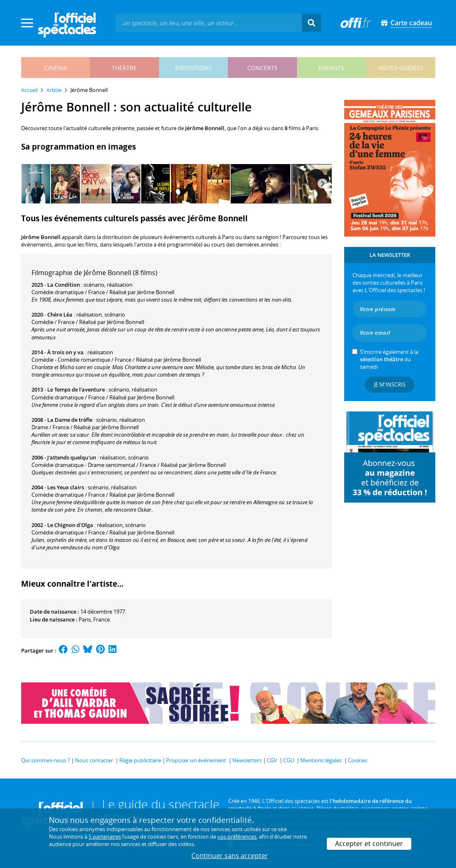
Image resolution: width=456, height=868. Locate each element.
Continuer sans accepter (230, 856)
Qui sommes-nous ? (46, 760)
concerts (262, 68)
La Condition (64, 285)
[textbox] (209, 23)
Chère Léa (60, 314)
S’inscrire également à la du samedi (389, 359)
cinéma (55, 68)
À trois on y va (65, 352)
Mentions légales (321, 760)
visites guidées (401, 68)
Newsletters (247, 760)
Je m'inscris (390, 384)
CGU (289, 760)
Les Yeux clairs (66, 487)
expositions (194, 68)
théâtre (124, 68)
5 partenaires (105, 837)
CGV (272, 760)
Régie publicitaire (140, 760)
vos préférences (237, 837)
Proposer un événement (196, 760)
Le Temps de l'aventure (76, 389)
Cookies (358, 760)
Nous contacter (94, 760)
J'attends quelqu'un (72, 457)
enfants (331, 68)
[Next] (323, 184)
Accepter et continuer (369, 844)
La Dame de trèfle (70, 420)
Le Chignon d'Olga (70, 525)
